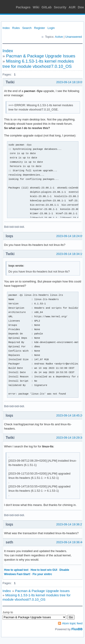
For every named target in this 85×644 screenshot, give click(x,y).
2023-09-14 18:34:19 (70, 254)
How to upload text (16, 570)
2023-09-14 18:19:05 (70, 82)
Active (59, 37)
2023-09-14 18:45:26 (70, 415)
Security (60, 7)
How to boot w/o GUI (44, 570)
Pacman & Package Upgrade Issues (41, 56)
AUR (72, 7)
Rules (16, 28)
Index (6, 28)
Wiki (36, 7)
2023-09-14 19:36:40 (70, 542)
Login (51, 28)
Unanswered (74, 37)
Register (39, 28)
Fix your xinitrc (42, 574)
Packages (23, 7)
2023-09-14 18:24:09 (70, 236)
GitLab (46, 7)
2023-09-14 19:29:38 (70, 438)
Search (27, 28)
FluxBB (77, 629)
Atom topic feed (72, 623)
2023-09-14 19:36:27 (70, 524)
